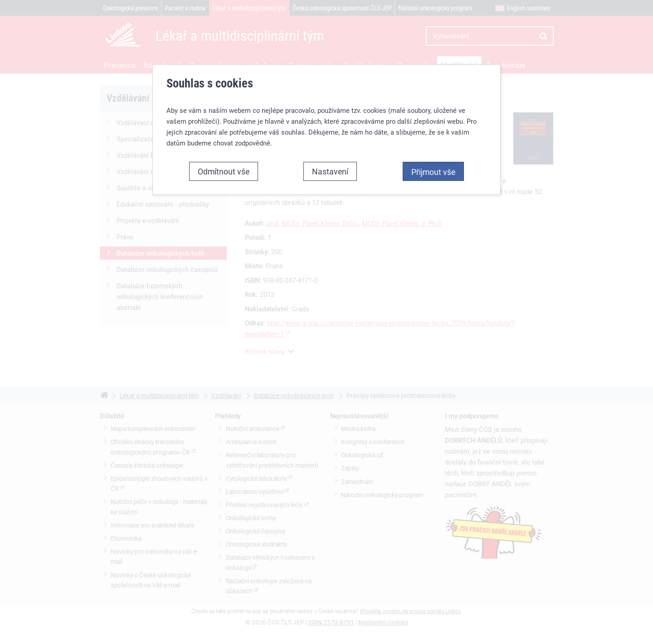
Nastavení (330, 171)
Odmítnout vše (224, 171)
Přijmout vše (433, 172)
